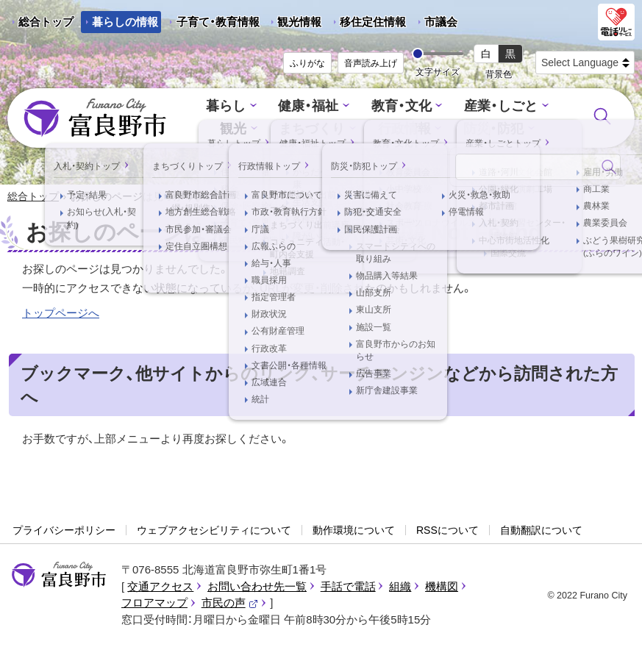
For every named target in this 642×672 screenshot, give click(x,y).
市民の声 (230, 604)
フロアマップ (154, 604)
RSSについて (447, 531)
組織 (400, 587)
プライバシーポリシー (64, 531)
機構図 (442, 587)
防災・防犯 (489, 129)
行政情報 (404, 129)
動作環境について (354, 531)
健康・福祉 (311, 108)
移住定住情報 (367, 24)
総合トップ (46, 22)
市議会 (441, 22)
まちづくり (314, 129)
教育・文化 (400, 108)
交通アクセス (160, 587)
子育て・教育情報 (218, 22)
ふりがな (307, 63)
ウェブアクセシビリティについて (214, 531)
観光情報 (294, 24)
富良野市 (59, 576)
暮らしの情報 (125, 22)
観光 (238, 129)
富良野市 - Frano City (95, 118)
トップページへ (61, 314)
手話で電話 (348, 587)
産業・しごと (496, 108)
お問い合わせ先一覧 (257, 587)
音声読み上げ (371, 63)
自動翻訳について (541, 531)
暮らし (232, 108)
